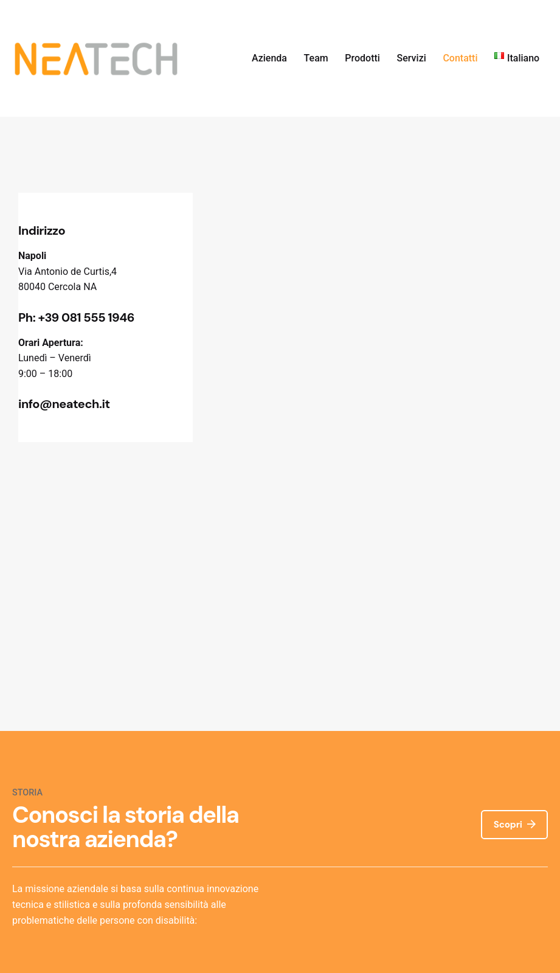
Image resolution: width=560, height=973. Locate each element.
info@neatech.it (64, 404)
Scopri (515, 824)
